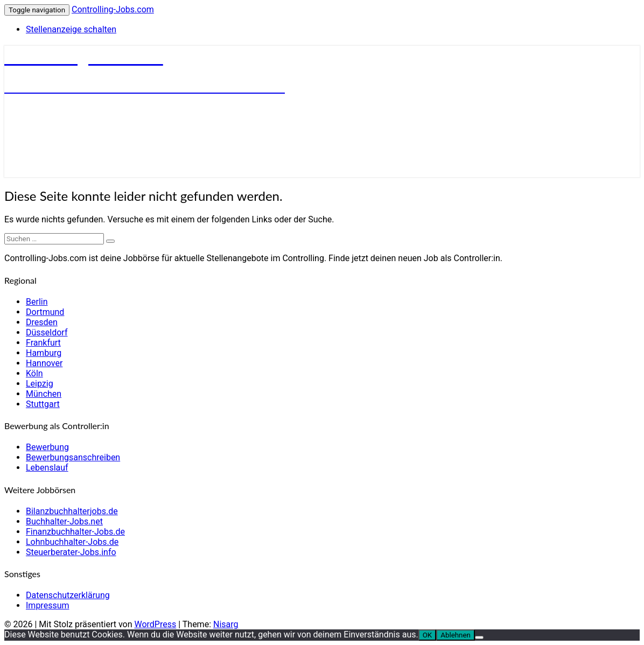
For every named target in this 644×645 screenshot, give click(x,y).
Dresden (42, 322)
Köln (34, 373)
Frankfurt (43, 343)
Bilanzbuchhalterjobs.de (72, 511)
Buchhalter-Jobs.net (64, 521)
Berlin (37, 302)
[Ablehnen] (479, 637)
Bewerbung (47, 447)
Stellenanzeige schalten (71, 29)
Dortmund (45, 312)
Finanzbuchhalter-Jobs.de (75, 532)
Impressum (48, 605)
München (44, 394)
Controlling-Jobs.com (113, 9)
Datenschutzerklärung (68, 595)
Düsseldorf (47, 332)
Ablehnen (456, 635)
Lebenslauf (47, 468)
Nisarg (226, 624)
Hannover (44, 363)
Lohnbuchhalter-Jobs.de (72, 542)
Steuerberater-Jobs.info (71, 552)
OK (428, 635)
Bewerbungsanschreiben (73, 457)
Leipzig (40, 384)
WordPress (155, 624)
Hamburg (44, 353)
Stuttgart (43, 404)
